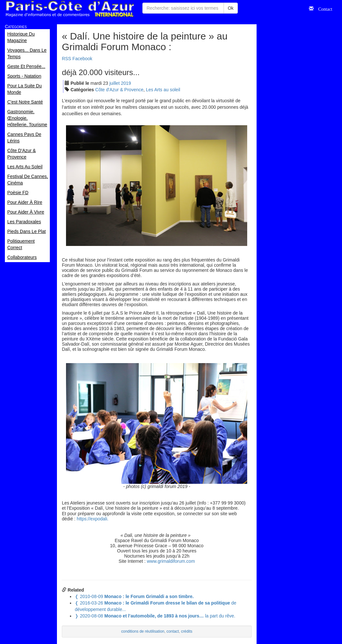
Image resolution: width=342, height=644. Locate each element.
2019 (126, 83)
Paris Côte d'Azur (70, 9)
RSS (66, 59)
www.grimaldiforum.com (171, 561)
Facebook (82, 59)
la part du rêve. (155, 616)
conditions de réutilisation (143, 631)
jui (115, 83)
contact (173, 631)
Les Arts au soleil (163, 90)
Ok (231, 8)
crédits (187, 631)
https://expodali (92, 519)
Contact (323, 8)
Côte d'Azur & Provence (119, 90)
